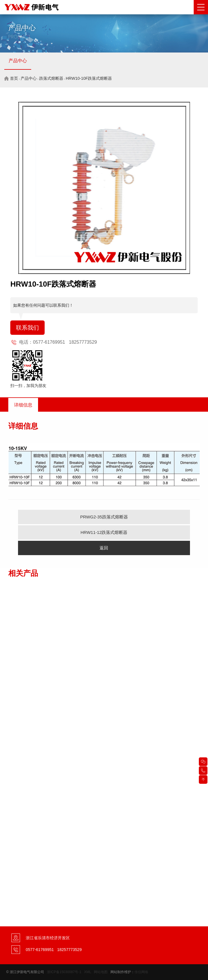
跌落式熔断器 (51, 78)
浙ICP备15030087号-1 (64, 972)
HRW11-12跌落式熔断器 (104, 532)
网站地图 (101, 972)
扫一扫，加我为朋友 (28, 386)
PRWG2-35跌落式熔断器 (104, 517)
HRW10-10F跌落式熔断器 (89, 78)
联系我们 (27, 328)
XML (88, 972)
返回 (104, 548)
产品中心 (18, 61)
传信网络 (141, 972)
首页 (14, 78)
